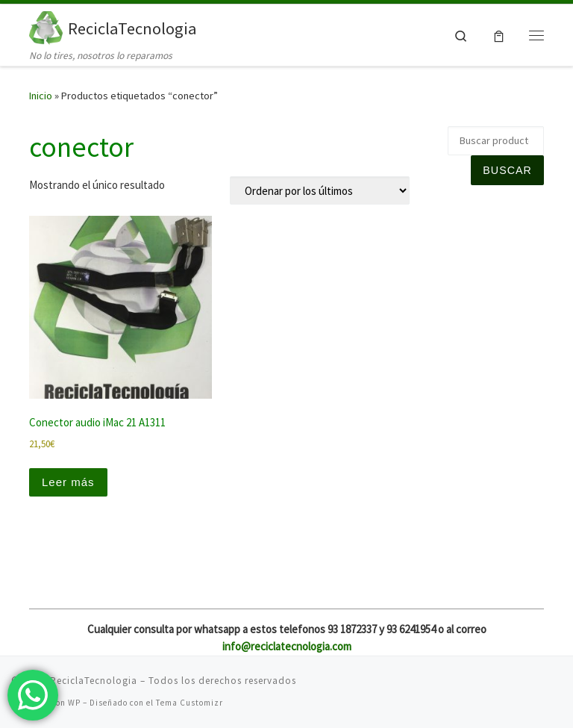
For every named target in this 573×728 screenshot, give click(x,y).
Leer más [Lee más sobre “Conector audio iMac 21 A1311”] (68, 482)
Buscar (507, 170)
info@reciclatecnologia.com (287, 646)
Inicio (41, 96)
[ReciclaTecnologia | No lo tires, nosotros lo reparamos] (46, 26)
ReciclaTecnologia (94, 681)
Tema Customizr (190, 703)
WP (74, 703)
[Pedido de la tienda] (320, 190)
